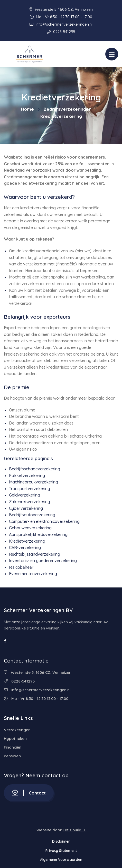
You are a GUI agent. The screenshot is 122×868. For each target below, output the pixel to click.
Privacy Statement (61, 851)
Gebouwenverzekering (30, 528)
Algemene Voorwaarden (61, 860)
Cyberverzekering (26, 508)
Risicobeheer (21, 567)
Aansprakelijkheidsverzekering (38, 534)
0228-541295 (61, 32)
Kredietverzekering (27, 541)
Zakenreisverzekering (30, 502)
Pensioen (12, 756)
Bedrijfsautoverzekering (32, 515)
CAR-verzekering (25, 547)
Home (27, 109)
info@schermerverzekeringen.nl (61, 24)
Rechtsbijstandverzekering (35, 554)
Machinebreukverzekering (34, 482)
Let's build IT (74, 830)
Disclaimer (61, 841)
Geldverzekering (25, 495)
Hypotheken (15, 738)
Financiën (13, 747)
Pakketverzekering (27, 476)
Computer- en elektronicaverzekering (44, 521)
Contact (29, 793)
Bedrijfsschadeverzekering (35, 469)
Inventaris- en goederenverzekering (43, 561)
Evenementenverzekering (33, 574)
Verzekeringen (17, 730)
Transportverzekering (30, 489)
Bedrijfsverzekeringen (68, 109)
